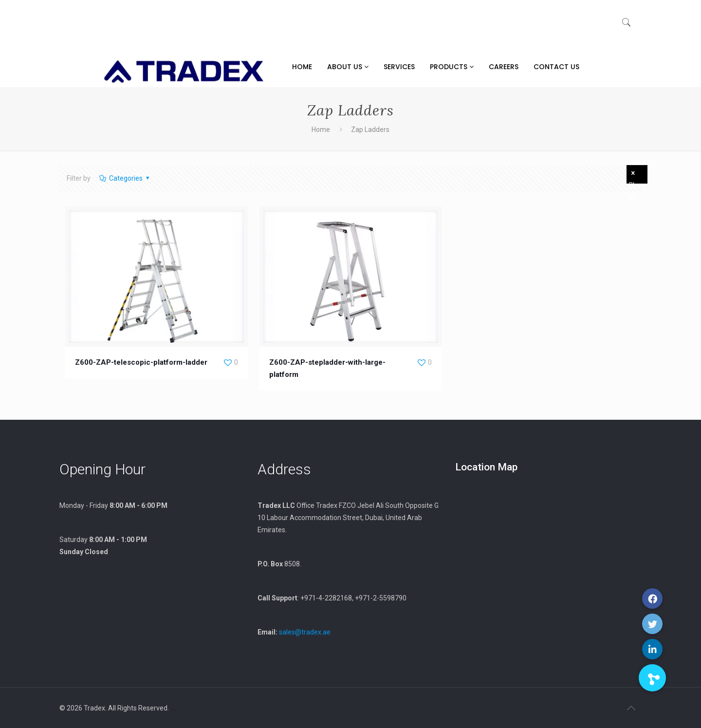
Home (302, 67)
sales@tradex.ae (305, 632)
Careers (504, 67)
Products (452, 67)
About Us (348, 67)
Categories (125, 178)
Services (399, 67)
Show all (637, 176)
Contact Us (556, 67)
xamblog (173, 710)
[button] (652, 678)
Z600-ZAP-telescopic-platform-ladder (141, 362)
